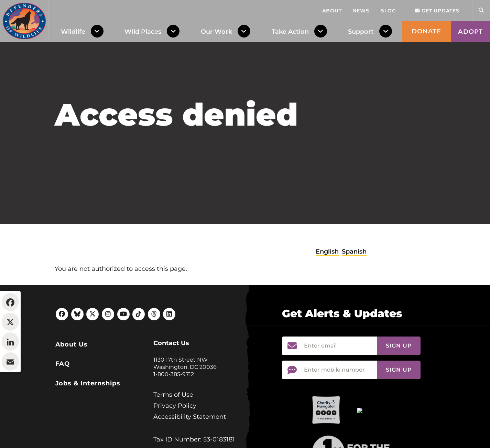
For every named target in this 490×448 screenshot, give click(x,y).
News (361, 11)
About (332, 11)
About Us (72, 386)
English (327, 294)
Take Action (290, 32)
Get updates (437, 11)
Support (361, 32)
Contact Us (171, 385)
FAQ (63, 406)
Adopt (470, 32)
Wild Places (143, 32)
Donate (427, 31)
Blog (388, 11)
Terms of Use (173, 437)
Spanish (354, 294)
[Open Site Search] (481, 10)
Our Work (216, 32)
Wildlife (73, 32)
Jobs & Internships (88, 425)
